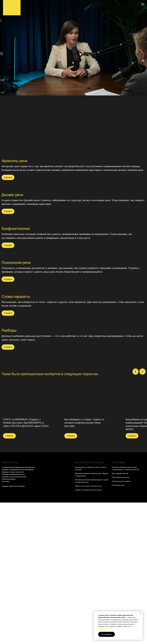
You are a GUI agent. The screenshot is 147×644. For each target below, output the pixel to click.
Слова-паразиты (91, 286)
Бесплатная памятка (83, 543)
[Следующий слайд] (142, 442)
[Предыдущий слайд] (136, 442)
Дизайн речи (87, 161)
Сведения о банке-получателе (13, 542)
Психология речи (16, 206)
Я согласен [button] (107, 634)
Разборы (9, 351)
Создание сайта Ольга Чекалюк (13, 556)
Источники (5, 551)
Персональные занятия (120, 547)
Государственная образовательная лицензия (18, 537)
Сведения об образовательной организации (18, 540)
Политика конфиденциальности (13, 544)
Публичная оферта (9, 549)
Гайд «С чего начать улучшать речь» (89, 556)
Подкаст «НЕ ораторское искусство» (89, 560)
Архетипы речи (14, 161)
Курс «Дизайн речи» (119, 543)
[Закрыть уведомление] (141, 613)
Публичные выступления (121, 551)
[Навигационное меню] (143, 4)
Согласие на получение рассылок (14, 547)
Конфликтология (91, 199)
